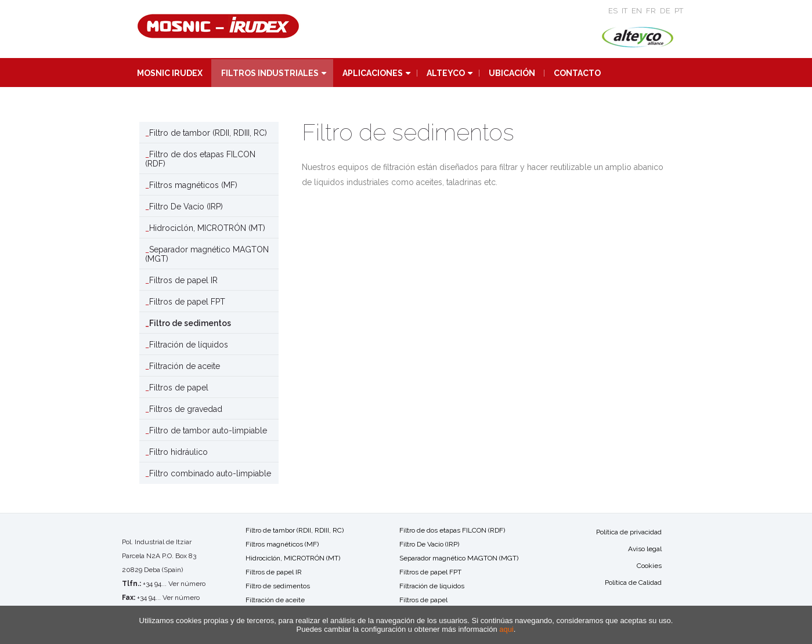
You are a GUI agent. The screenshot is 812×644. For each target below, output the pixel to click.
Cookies (649, 566)
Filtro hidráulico (178, 452)
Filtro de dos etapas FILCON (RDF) (200, 159)
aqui (506, 629)
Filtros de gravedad (186, 409)
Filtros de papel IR (183, 280)
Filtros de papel (179, 388)
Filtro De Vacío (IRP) (186, 207)
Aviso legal (645, 549)
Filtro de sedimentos (190, 323)
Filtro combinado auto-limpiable (210, 473)
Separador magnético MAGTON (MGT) (207, 254)
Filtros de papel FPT (187, 302)
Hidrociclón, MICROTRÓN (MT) (207, 228)
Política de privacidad (629, 532)
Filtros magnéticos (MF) (193, 185)
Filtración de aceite (185, 366)
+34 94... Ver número (174, 584)
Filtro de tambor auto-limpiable (208, 430)
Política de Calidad (633, 583)
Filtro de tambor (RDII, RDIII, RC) (208, 133)
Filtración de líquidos (189, 345)
